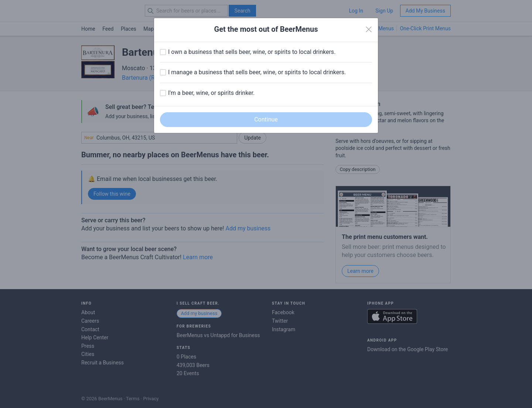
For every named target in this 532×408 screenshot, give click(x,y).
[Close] (369, 30)
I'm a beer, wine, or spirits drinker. (211, 93)
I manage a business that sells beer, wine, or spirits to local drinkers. (257, 72)
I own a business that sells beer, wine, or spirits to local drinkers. (252, 52)
